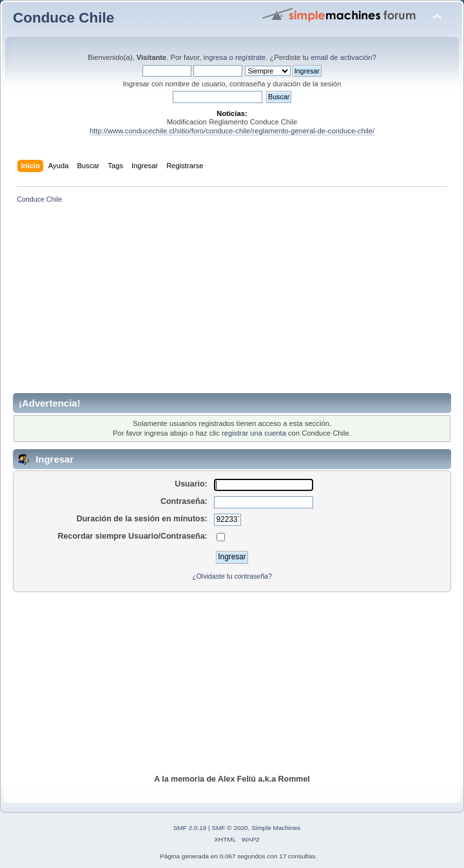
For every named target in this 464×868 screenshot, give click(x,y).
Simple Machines (276, 828)
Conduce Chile (63, 18)
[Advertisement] (238, 303)
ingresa (216, 57)
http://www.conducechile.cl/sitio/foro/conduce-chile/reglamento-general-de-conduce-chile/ (232, 131)
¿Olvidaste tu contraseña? (232, 576)
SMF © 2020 (230, 828)
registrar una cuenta (254, 433)
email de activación (341, 57)
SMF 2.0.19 (190, 828)
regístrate (250, 57)
